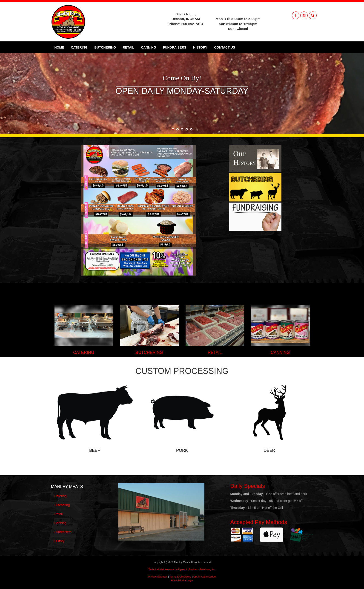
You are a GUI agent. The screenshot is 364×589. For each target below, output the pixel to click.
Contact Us (225, 47)
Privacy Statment (158, 577)
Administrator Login (182, 580)
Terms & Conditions (180, 577)
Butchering (105, 47)
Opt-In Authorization (205, 577)
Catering (79, 47)
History (200, 47)
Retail (129, 47)
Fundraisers (175, 47)
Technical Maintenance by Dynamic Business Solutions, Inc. (182, 569)
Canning (148, 47)
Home (59, 47)
